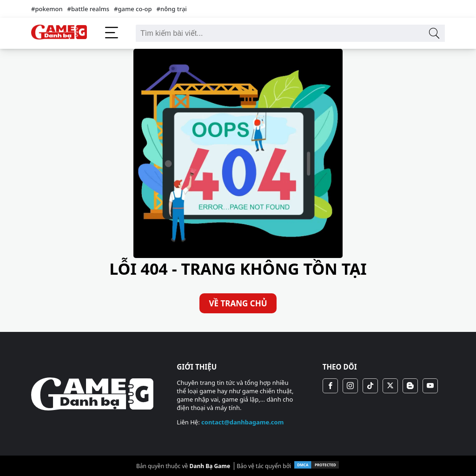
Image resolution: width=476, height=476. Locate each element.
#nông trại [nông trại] (172, 9)
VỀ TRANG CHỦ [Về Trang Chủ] (238, 303)
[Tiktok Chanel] (370, 386)
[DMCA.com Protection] (317, 467)
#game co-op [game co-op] (133, 9)
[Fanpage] (330, 386)
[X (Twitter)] (390, 386)
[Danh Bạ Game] (59, 33)
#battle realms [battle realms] (88, 9)
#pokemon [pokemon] (47, 9)
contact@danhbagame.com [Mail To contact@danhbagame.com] (242, 422)
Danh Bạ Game (210, 466)
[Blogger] (410, 386)
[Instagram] (350, 386)
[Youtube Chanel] (430, 386)
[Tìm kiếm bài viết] (434, 33)
